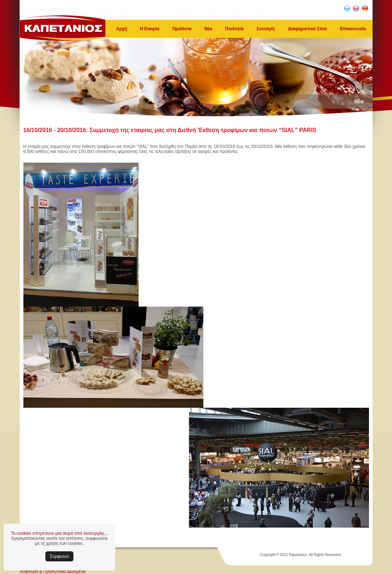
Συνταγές (266, 29)
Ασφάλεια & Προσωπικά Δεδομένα (53, 571)
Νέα (208, 29)
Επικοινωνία (353, 29)
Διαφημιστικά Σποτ (307, 29)
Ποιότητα (234, 29)
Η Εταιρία (150, 29)
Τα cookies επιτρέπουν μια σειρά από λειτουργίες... (59, 533)
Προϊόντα (182, 29)
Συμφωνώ (59, 556)
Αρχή (122, 29)
